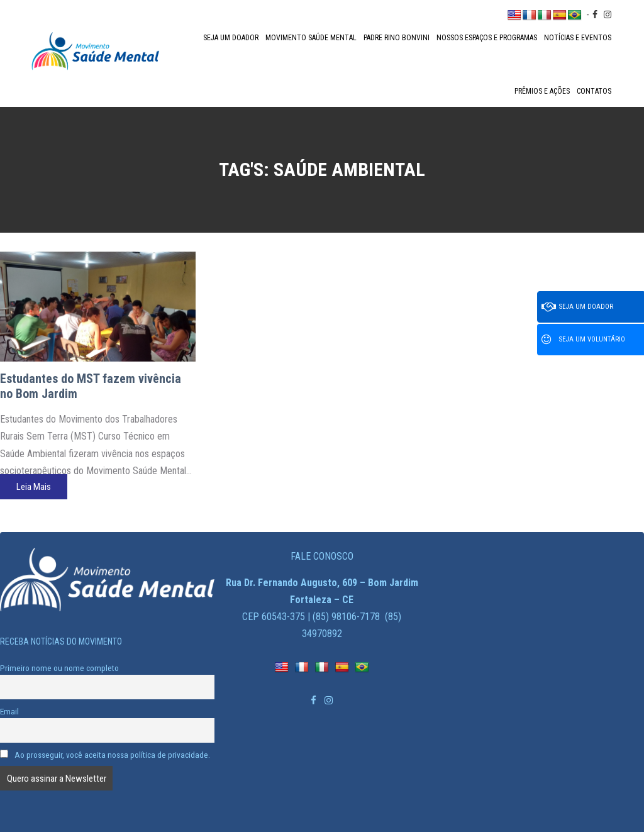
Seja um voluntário (583, 340)
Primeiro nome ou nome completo (59, 668)
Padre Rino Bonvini (397, 38)
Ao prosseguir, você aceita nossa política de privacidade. (105, 755)
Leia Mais (34, 487)
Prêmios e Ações (542, 91)
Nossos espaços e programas (487, 38)
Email (9, 711)
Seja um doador (231, 38)
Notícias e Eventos (578, 38)
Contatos (594, 91)
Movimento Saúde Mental (311, 38)
